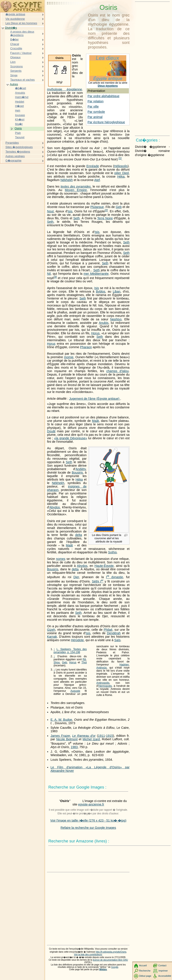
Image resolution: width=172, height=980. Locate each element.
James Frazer (60, 736)
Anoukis (20, 93)
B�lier (14, 39)
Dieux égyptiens (108, 86)
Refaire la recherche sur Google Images (88, 828)
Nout (50, 211)
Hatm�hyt (22, 97)
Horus (95, 333)
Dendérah (114, 633)
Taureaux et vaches (22, 80)
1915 (110, 736)
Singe (14, 75)
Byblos (100, 291)
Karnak (52, 637)
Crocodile (16, 48)
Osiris (18, 128)
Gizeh (51, 630)
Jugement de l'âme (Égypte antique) (95, 399)
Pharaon (86, 347)
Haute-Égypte (104, 566)
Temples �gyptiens (18, 152)
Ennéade (93, 166)
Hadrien (124, 665)
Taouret (20, 137)
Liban (117, 291)
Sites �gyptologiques (19, 147)
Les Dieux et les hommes (21, 23)
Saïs (117, 640)
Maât (95, 421)
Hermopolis (105, 686)
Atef (97, 180)
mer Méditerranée (96, 274)
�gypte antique (15, 14)
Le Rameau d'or (84, 736)
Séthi (98, 581)
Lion (13, 62)
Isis (70, 211)
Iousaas (20, 115)
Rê (84, 659)
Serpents (16, 71)
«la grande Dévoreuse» (71, 438)
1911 (101, 736)
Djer (76, 577)
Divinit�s (11, 28)
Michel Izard (91, 739)
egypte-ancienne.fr (91, 804)
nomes (61, 559)
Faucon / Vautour (21, 53)
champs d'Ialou (117, 371)
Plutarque (97, 207)
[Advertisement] (67, 14)
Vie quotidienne (15, 19)
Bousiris (77, 473)
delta (78, 535)
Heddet (20, 102)
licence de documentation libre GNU (110, 960)
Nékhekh (67, 180)
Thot (84, 662)
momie (69, 357)
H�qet (19, 106)
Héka (121, 176)
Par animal (95, 117)
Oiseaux (15, 57)
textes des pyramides (76, 186)
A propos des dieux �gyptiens (22, 33)
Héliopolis (121, 166)
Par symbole (96, 112)
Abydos (55, 507)
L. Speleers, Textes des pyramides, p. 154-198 (70, 651)
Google (115, 967)
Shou (57, 662)
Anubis (104, 323)
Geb (119, 207)
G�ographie (13, 161)
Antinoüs (102, 668)
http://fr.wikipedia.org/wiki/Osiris (111, 952)
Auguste (75, 691)
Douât (51, 431)
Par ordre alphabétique (103, 96)
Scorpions (17, 66)
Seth (76, 218)
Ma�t (19, 124)
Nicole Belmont (67, 739)
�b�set (20, 88)
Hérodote (77, 640)
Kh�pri (20, 119)
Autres (14, 84)
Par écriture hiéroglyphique (106, 122)
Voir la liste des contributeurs (88, 954)
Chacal (15, 44)
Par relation (96, 101)
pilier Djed (121, 173)
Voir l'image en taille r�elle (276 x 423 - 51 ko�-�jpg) (88, 820)
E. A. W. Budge (61, 720)
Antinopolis (103, 683)
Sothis (112, 552)
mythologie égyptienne (65, 89)
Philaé (108, 630)
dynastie (115, 577)
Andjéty (81, 469)
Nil (49, 274)
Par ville (93, 106)
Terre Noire (105, 218)
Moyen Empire (76, 190)
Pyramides (12, 143)
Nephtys (116, 319)
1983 (74, 747)
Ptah (18, 133)
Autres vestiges (15, 156)
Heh (18, 111)
